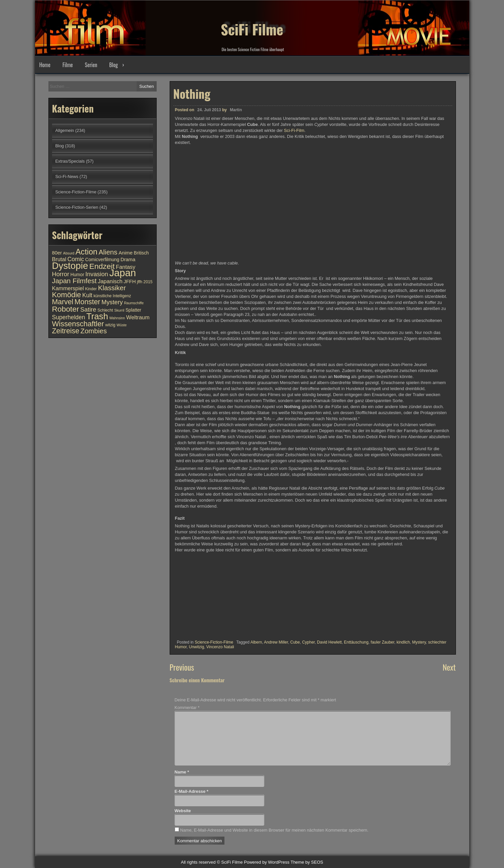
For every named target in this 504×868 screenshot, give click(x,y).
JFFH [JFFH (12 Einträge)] (130, 282)
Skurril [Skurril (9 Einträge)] (119, 310)
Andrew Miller (276, 642)
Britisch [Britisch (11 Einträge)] (141, 253)
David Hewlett (329, 642)
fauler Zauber (383, 642)
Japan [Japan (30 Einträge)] (123, 273)
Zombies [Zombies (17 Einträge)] (94, 331)
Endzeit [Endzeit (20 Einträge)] (102, 266)
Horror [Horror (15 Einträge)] (61, 274)
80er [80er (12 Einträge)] (57, 253)
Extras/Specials (70, 161)
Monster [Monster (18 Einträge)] (87, 302)
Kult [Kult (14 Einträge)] (87, 295)
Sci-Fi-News (67, 177)
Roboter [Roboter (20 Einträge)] (66, 309)
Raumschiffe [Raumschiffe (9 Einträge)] (134, 303)
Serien (91, 65)
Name (182, 772)
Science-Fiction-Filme (214, 642)
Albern (256, 642)
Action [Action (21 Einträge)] (87, 252)
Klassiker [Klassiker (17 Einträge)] (112, 288)
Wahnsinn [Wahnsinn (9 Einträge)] (117, 318)
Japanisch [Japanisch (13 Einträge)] (110, 281)
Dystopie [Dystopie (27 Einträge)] (70, 266)
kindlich (403, 642)
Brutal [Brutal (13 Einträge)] (59, 259)
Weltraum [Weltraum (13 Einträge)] (138, 317)
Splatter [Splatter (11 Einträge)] (133, 310)
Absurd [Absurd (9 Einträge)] (69, 253)
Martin (236, 110)
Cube (295, 642)
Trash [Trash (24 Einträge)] (97, 316)
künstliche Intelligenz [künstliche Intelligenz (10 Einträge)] (112, 296)
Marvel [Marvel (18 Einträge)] (63, 302)
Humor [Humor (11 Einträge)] (77, 275)
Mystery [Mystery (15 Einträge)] (112, 302)
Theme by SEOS (307, 862)
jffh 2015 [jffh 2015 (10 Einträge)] (145, 282)
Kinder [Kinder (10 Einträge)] (91, 289)
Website (183, 811)
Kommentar (187, 708)
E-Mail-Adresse (192, 791)
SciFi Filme (252, 23)
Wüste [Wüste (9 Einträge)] (122, 325)
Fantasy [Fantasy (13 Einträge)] (126, 267)
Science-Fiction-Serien (77, 207)
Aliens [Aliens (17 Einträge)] (108, 252)
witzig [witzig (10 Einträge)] (110, 325)
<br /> (195, 595)
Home (45, 65)
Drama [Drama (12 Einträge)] (128, 259)
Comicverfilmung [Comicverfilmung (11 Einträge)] (102, 260)
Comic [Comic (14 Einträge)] (76, 259)
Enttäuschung (356, 642)
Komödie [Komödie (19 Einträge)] (67, 295)
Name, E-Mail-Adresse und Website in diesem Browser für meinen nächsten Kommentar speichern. (274, 830)
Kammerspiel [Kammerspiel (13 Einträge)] (68, 288)
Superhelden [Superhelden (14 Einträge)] (69, 317)
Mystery (419, 642)
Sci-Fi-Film (294, 130)
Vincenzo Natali (220, 647)
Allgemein (65, 130)
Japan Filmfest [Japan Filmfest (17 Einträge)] (74, 281)
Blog (114, 65)
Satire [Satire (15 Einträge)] (88, 309)
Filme (68, 65)
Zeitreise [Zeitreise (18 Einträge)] (66, 331)
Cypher (308, 642)
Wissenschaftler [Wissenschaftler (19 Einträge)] (78, 324)
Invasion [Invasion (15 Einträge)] (97, 274)
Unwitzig (197, 647)
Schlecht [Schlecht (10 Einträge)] (105, 310)
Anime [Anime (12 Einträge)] (126, 253)
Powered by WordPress (267, 862)
